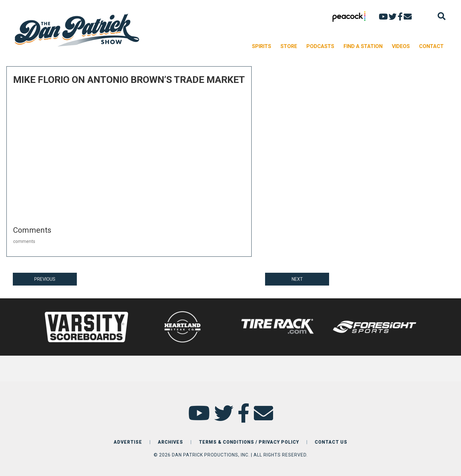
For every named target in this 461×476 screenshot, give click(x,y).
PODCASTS (320, 46)
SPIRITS (262, 46)
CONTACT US (331, 442)
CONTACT (431, 46)
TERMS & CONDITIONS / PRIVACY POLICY (249, 442)
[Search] (442, 16)
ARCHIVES (170, 442)
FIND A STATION (363, 46)
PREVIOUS (45, 279)
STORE (289, 46)
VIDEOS (401, 46)
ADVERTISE (128, 442)
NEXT (297, 279)
